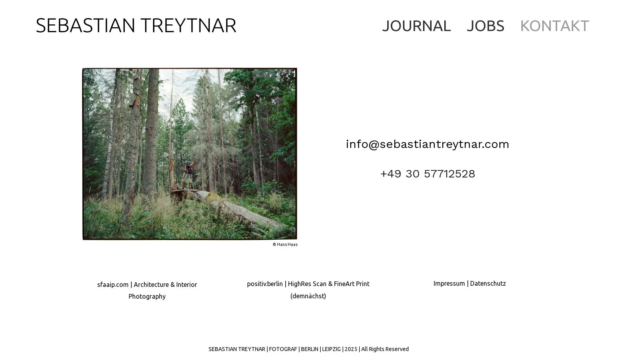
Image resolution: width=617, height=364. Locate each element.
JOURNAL (417, 25)
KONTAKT (555, 25)
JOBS (486, 25)
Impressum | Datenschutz (470, 283)
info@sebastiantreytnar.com (428, 144)
